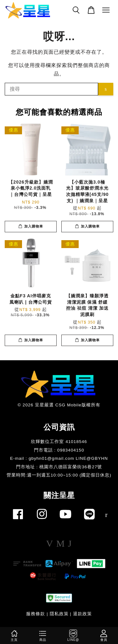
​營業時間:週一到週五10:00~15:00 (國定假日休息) (59, 475)
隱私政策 (59, 614)
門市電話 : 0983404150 (59, 450)
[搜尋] (51, 89)
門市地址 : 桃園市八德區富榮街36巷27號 (59, 467)
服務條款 (36, 614)
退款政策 (82, 614)
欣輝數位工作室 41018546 (59, 442)
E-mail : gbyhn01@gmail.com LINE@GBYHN (59, 458)
